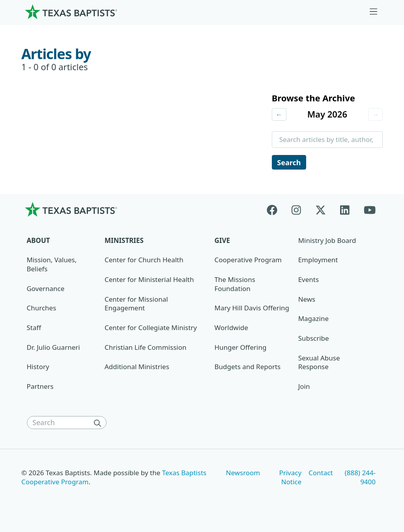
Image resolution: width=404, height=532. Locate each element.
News (307, 300)
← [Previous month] (279, 114)
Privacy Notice (290, 478)
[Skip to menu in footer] (374, 12)
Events (309, 281)
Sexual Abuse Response (319, 364)
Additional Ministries (137, 368)
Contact (321, 474)
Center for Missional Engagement (136, 305)
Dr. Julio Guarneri (53, 348)
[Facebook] (276, 210)
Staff (34, 329)
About (38, 242)
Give (222, 242)
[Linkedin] (345, 210)
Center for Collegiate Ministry (151, 329)
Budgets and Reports (248, 368)
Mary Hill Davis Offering (252, 309)
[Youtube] (370, 210)
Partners (40, 387)
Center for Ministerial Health (149, 281)
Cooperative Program (248, 261)
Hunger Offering (241, 348)
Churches (42, 309)
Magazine (313, 320)
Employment (318, 261)
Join (304, 387)
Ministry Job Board (327, 242)
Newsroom (243, 474)
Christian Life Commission (145, 348)
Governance (46, 290)
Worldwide (231, 329)
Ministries (124, 242)
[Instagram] (296, 210)
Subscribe (314, 339)
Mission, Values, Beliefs (52, 265)
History (38, 368)
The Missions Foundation (235, 285)
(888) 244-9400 (360, 478)
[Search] (99, 424)
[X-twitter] (321, 210)
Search (289, 163)
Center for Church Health (144, 261)
